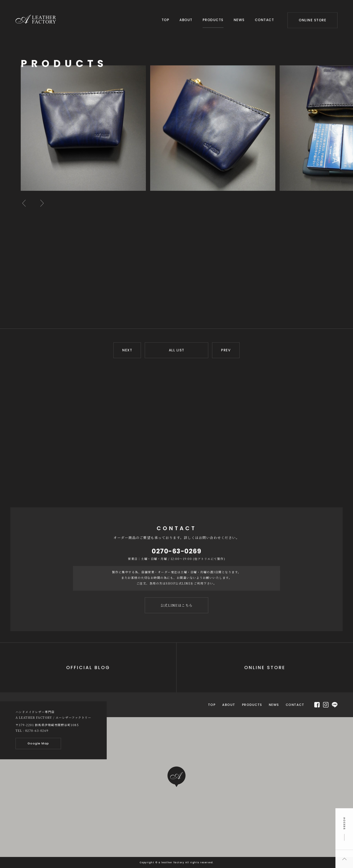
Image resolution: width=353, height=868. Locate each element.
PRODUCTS (213, 20)
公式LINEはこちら (177, 605)
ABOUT (186, 20)
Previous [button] (24, 203)
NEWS (239, 20)
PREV (226, 350)
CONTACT (265, 20)
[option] (85, 128)
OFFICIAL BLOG (88, 668)
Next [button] (42, 203)
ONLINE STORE (312, 20)
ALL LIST (177, 350)
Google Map (38, 743)
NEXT (127, 350)
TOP (166, 20)
